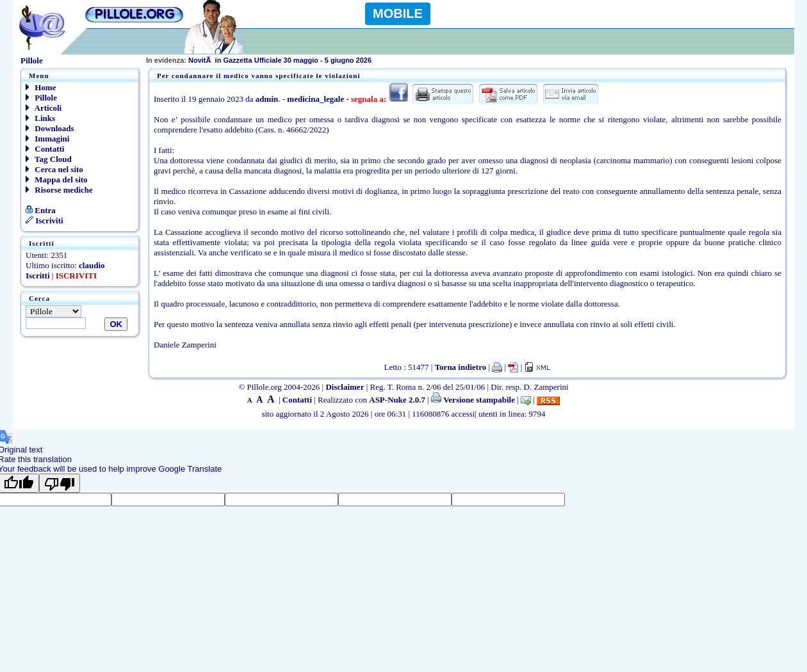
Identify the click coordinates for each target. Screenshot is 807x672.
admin (267, 99)
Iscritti (38, 276)
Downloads (50, 128)
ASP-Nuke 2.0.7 (397, 400)
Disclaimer (345, 387)
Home (41, 87)
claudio (92, 265)
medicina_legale (315, 99)
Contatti (45, 149)
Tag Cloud (49, 159)
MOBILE (398, 13)
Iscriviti (45, 220)
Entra (41, 210)
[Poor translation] (60, 483)
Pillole (41, 98)
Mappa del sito (57, 180)
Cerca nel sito (54, 169)
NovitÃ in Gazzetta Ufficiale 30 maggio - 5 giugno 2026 (259, 60)
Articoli (44, 108)
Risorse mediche (59, 190)
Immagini (47, 139)
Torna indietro (461, 367)
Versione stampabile (473, 400)
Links (40, 118)
